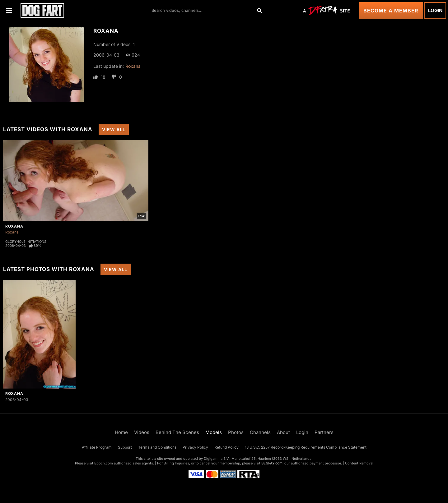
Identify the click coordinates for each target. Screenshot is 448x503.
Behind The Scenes (177, 432)
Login (435, 10)
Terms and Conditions (157, 447)
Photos (236, 432)
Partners (324, 432)
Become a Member (391, 11)
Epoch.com (104, 463)
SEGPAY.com (272, 463)
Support (125, 447)
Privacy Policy (195, 447)
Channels (260, 432)
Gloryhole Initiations (26, 242)
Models (214, 432)
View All (114, 129)
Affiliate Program (97, 447)
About (283, 432)
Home (121, 432)
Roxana (133, 66)
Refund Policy (226, 447)
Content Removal (359, 463)
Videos (142, 432)
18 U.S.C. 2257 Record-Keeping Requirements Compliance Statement (306, 447)
